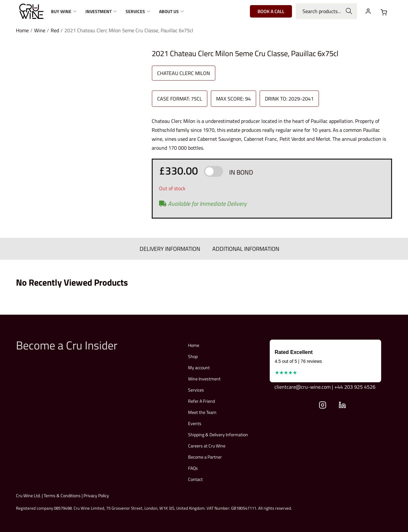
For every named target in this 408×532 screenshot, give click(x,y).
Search (349, 11)
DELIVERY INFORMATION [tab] (171, 248)
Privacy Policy (96, 495)
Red (55, 30)
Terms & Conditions (62, 495)
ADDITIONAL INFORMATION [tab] (245, 248)
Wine (40, 30)
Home (22, 30)
